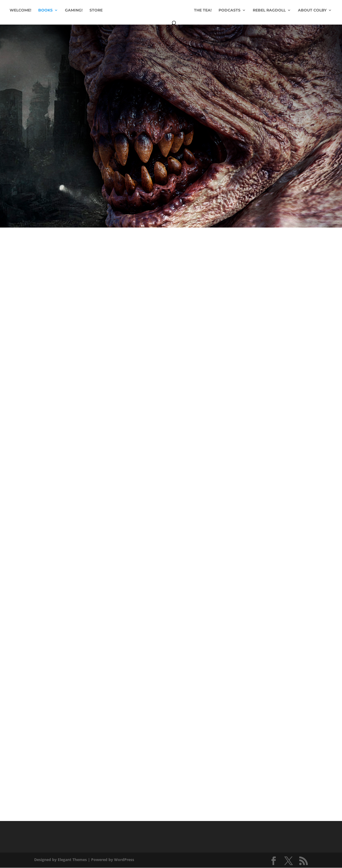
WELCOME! (36, 11)
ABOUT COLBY (168, 24)
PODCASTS (249, 11)
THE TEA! (222, 11)
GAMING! (89, 11)
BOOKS (61, 11)
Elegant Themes (72, 860)
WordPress (124, 860)
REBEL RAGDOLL (289, 11)
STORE (112, 11)
